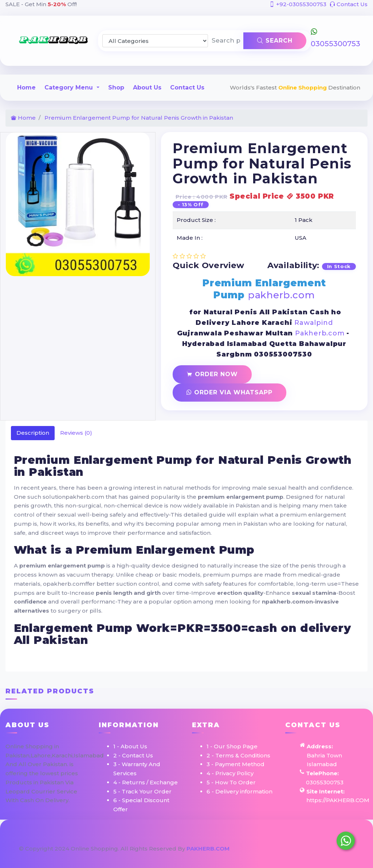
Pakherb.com (320, 333)
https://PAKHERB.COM (338, 800)
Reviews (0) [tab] (76, 433)
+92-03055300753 (298, 4)
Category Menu (70, 87)
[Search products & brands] (226, 41)
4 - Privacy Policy (230, 773)
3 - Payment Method (235, 764)
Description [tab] (33, 433)
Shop (116, 87)
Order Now (212, 374)
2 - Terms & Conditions (238, 755)
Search (275, 41)
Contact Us (349, 4)
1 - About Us (130, 746)
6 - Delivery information (239, 791)
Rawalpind (313, 323)
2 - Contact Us (133, 755)
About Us (147, 87)
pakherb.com (282, 295)
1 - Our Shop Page (232, 746)
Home (26, 87)
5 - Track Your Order (142, 791)
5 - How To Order (231, 782)
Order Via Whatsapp (229, 392)
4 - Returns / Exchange (146, 782)
